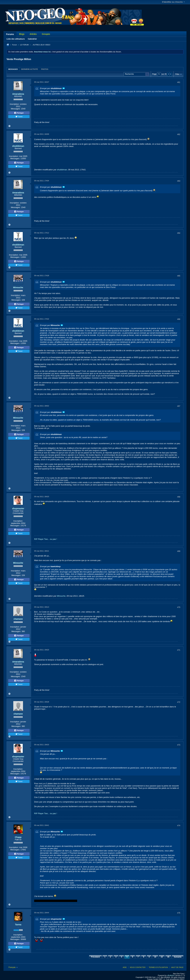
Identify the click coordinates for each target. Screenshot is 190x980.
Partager (19, 113)
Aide (125, 967)
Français (13, 967)
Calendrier (32, 39)
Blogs (22, 34)
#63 (179, 181)
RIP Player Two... (42, 539)
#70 (179, 607)
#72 (179, 702)
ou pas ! (54, 539)
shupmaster (18, 508)
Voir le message (64, 88)
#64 (179, 233)
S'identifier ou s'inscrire (173, 2)
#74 (179, 826)
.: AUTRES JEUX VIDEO (41, 45)
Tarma (18, 925)
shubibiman (18, 146)
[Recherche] (136, 74)
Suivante (178, 957)
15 (162, 957)
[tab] (13, 69)
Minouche (18, 287)
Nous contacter (138, 967)
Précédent (95, 957)
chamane (18, 619)
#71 (179, 650)
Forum (14, 45)
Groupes (46, 34)
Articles (33, 34)
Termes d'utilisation (158, 967)
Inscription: (15, 104)
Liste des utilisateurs (16, 39)
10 (155, 957)
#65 (179, 276)
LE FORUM (24, 45)
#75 (179, 913)
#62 (179, 134)
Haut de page (177, 967)
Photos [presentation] (45, 69)
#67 (179, 406)
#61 (179, 82)
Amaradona (18, 94)
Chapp (18, 837)
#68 (179, 497)
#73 (179, 745)
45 (168, 957)
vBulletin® (171, 975)
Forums (10, 34)
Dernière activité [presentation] (29, 69)
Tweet (19, 117)
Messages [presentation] (13, 69)
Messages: (16, 109)
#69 (179, 551)
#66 (179, 319)
